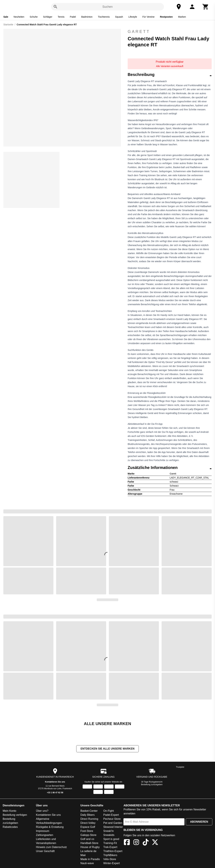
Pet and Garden (113, 823)
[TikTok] (146, 843)
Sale (6, 17)
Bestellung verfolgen (15, 815)
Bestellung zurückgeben (152, 785)
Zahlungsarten (45, 835)
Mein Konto (9, 811)
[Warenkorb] (206, 7)
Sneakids (109, 835)
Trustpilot (180, 767)
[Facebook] (127, 843)
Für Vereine (148, 17)
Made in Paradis (90, 860)
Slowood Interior (113, 827)
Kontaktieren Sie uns (55, 782)
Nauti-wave (87, 864)
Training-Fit (110, 843)
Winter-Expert (112, 864)
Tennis (61, 17)
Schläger (48, 17)
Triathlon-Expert (113, 851)
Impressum (43, 831)
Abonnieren (199, 822)
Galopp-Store (88, 835)
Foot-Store (87, 831)
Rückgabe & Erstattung (50, 827)
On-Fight (109, 811)
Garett (139, 31)
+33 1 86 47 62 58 (55, 793)
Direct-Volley (88, 823)
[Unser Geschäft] (179, 7)
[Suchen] (55, 7)
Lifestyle (133, 17)
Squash (119, 17)
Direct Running (89, 819)
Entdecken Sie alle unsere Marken (107, 749)
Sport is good (111, 839)
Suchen (107, 7)
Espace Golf (88, 827)
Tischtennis (104, 17)
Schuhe (34, 17)
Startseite (8, 25)
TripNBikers (110, 855)
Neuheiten (19, 17)
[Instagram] (136, 843)
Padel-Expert (111, 815)
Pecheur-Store (112, 819)
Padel (73, 17)
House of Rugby (90, 847)
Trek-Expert (110, 847)
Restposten (166, 17)
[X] (155, 843)
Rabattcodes (10, 827)
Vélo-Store (110, 860)
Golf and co (87, 839)
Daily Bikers (88, 815)
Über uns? (42, 811)
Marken (182, 17)
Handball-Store (89, 843)
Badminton (87, 17)
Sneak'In (109, 831)
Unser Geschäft (45, 851)
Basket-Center (89, 811)
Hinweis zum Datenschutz (51, 847)
